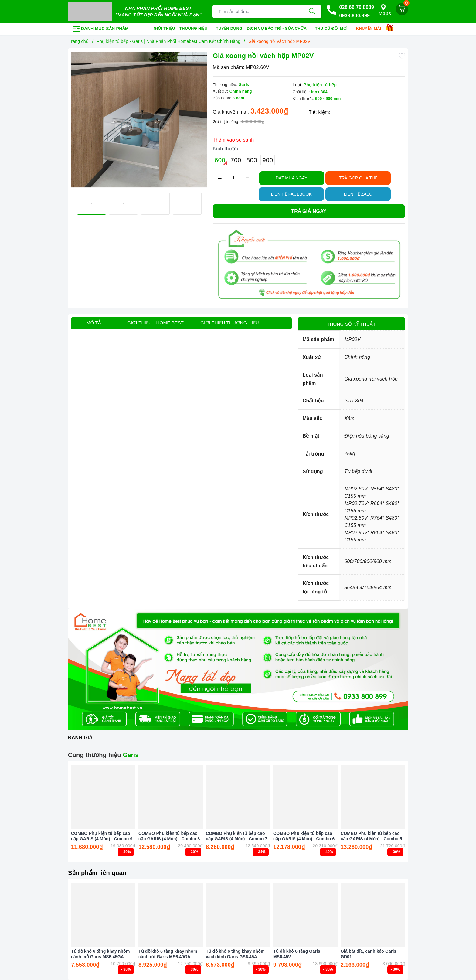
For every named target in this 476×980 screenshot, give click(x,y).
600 (221, 161)
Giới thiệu (164, 28)
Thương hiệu (195, 29)
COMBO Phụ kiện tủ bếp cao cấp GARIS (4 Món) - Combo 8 (169, 836)
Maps (385, 10)
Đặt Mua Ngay (291, 178)
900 (268, 160)
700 (236, 160)
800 (252, 160)
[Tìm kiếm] (312, 12)
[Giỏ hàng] (402, 9)
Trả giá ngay (309, 211)
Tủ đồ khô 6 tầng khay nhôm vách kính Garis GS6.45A (235, 954)
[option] (139, 120)
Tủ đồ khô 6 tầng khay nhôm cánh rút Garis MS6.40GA (168, 954)
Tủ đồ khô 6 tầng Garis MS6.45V (297, 954)
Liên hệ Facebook (291, 194)
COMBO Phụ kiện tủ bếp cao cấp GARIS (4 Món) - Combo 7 (236, 836)
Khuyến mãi (371, 29)
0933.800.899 (354, 16)
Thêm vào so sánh (233, 140)
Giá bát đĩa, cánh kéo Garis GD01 (369, 954)
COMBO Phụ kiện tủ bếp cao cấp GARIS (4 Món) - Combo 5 (371, 836)
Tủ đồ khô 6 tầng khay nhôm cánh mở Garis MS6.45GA (100, 954)
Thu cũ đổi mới (333, 29)
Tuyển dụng (229, 28)
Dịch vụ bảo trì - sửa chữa (279, 29)
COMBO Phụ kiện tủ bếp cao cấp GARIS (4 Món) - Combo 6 (304, 836)
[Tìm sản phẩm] (258, 12)
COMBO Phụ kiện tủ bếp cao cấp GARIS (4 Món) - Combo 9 (102, 836)
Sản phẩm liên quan (97, 873)
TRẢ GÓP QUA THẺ (358, 178)
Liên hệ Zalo (358, 194)
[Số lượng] (234, 178)
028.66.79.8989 (357, 7)
